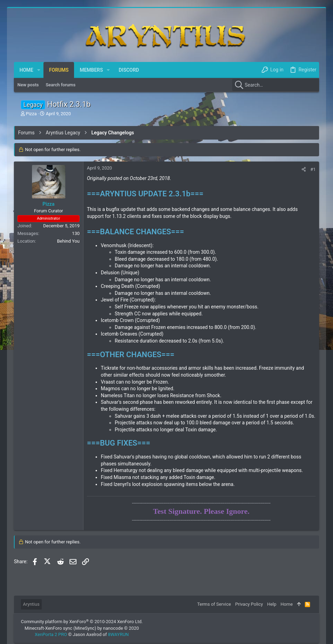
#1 (313, 169)
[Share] (304, 169)
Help (272, 604)
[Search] (276, 85)
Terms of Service (214, 604)
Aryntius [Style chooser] (31, 604)
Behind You (68, 241)
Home (287, 604)
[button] (39, 70)
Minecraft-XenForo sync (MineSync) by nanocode (82, 628)
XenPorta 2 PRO (51, 634)
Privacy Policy (249, 604)
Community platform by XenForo (82, 622)
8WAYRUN (118, 634)
